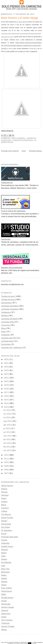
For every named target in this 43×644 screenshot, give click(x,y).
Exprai (4, 534)
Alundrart (5, 495)
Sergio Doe (6, 614)
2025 (6, 363)
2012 (6, 455)
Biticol (4, 505)
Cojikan (4, 511)
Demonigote (6, 524)
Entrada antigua (35, 151)
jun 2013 (7, 432)
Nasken (4, 582)
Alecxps (4, 492)
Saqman (5, 610)
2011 (6, 459)
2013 (6, 407)
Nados (4, 575)
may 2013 (8, 436)
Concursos (6, 325)
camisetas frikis (8, 322)
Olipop (4, 585)
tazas (4, 332)
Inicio (24, 151)
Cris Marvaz (6, 514)
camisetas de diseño (10, 319)
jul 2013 (7, 428)
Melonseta (5, 572)
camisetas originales (23, 140)
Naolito (4, 578)
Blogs (4, 328)
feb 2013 (7, 447)
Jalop (3, 556)
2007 (6, 473)
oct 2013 (7, 418)
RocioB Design (7, 598)
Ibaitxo (4, 553)
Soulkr (4, 617)
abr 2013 (7, 439)
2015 (6, 400)
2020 (6, 381)
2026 (6, 359)
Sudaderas (6, 312)
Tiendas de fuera (8, 300)
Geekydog (5, 543)
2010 (6, 462)
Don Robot (6, 527)
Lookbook (5, 335)
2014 (6, 403)
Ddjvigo (4, 521)
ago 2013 (7, 425)
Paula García (6, 591)
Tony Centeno (7, 620)
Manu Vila (5, 569)
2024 (6, 367)
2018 (6, 389)
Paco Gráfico (6, 588)
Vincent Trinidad (8, 626)
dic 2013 (7, 410)
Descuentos (6, 303)
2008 (6, 470)
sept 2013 (8, 421)
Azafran (4, 502)
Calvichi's (5, 508)
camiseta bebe (7, 341)
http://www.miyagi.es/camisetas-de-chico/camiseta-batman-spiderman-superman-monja (21, 45)
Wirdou (4, 630)
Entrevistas (6, 344)
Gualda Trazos (7, 546)
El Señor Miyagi (22, 22)
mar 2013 (7, 443)
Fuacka (4, 540)
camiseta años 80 (9, 338)
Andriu (4, 498)
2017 (6, 392)
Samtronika (6, 604)
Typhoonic (5, 623)
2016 (6, 396)
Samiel (4, 601)
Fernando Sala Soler (10, 537)
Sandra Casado (8, 607)
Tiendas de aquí (8, 296)
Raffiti (3, 594)
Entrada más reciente (10, 151)
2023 (6, 370)
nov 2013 (7, 414)
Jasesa (4, 559)
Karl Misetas (6, 562)
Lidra (3, 566)
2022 (6, 374)
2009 (6, 466)
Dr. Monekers (7, 530)
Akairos (4, 489)
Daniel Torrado (7, 518)
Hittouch (5, 550)
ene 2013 (7, 450)
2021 (6, 378)
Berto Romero (18, 138)
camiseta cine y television (12, 348)
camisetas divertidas (10, 306)
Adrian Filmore (7, 486)
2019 (6, 385)
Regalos (5, 316)
